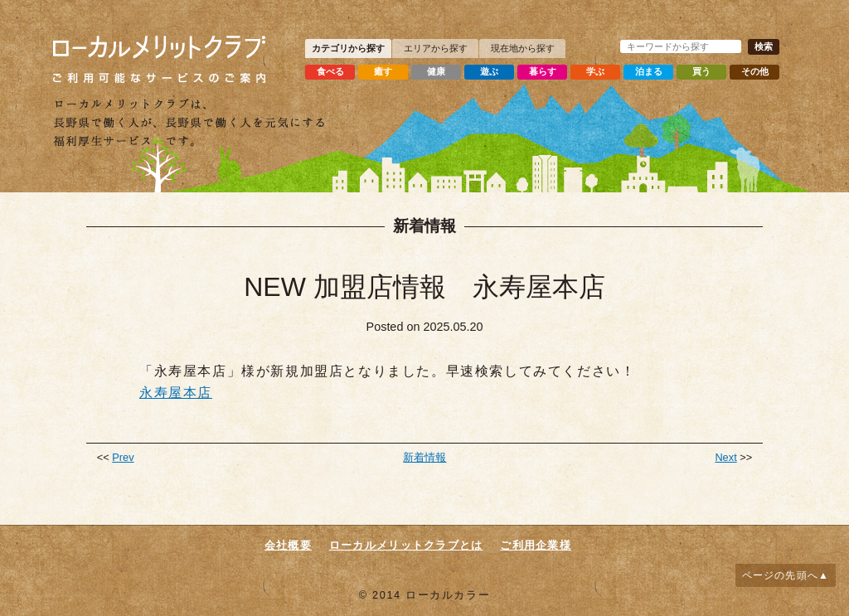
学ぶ (595, 71)
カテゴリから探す (348, 48)
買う (701, 71)
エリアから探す (436, 48)
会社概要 (288, 545)
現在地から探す (523, 48)
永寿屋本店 (176, 393)
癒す (383, 71)
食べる (330, 71)
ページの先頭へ (780, 575)
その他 (755, 71)
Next (725, 457)
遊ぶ (489, 71)
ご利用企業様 (536, 545)
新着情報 (424, 457)
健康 (436, 71)
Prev (123, 457)
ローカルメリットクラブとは (406, 545)
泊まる (649, 71)
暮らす (543, 71)
